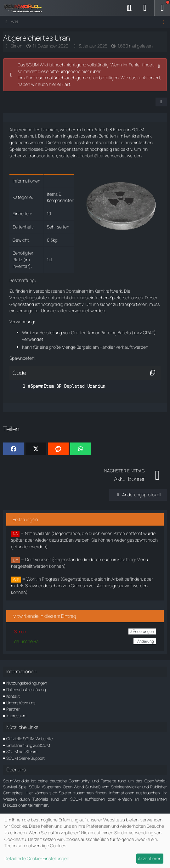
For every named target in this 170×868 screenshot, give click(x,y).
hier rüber (91, 71)
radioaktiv (123, 149)
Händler (107, 347)
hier (53, 84)
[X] (36, 449)
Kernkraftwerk (138, 136)
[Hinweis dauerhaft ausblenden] (160, 65)
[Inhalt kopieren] (153, 373)
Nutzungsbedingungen (27, 683)
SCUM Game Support (25, 758)
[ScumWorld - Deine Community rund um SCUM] (25, 8)
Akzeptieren (150, 858)
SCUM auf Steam (22, 752)
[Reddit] (58, 449)
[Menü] (162, 8)
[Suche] (129, 8)
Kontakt (13, 696)
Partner (13, 709)
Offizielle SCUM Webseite (29, 739)
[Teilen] (161, 102)
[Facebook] (14, 449)
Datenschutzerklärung (26, 690)
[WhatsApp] (81, 449)
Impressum (16, 716)
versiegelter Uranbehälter (42, 310)
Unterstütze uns (21, 703)
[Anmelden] (145, 8)
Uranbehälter (91, 156)
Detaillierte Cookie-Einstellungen (37, 858)
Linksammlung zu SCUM (28, 745)
